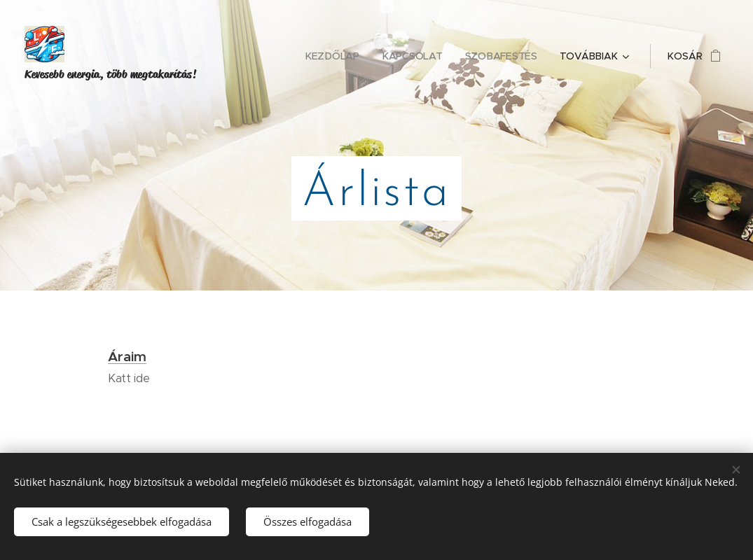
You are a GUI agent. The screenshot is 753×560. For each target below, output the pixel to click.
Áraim (127, 356)
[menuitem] (336, 56)
